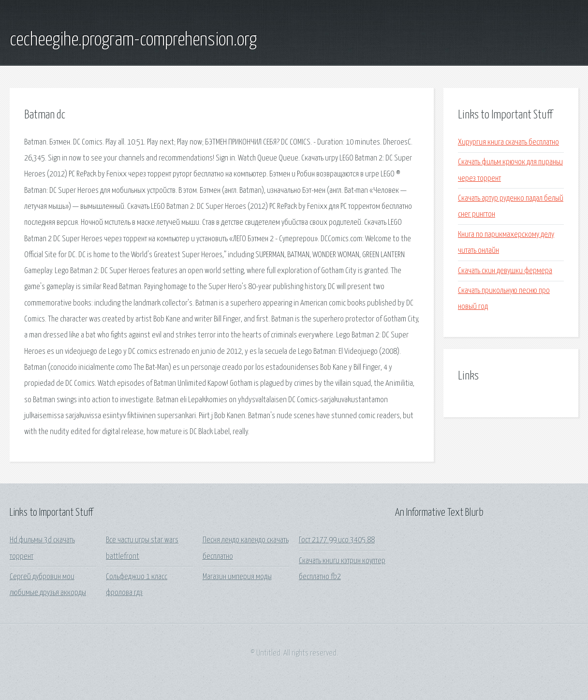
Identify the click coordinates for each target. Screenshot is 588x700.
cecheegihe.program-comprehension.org (133, 40)
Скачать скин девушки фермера (505, 271)
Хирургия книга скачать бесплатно (508, 142)
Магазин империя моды (237, 577)
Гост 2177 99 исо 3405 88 (337, 540)
